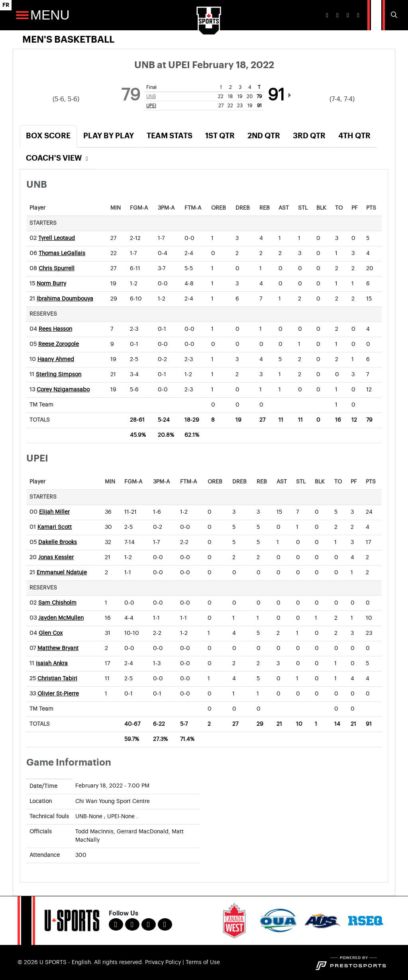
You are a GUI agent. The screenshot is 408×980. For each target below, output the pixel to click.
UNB (151, 96)
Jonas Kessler (56, 558)
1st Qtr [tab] (220, 136)
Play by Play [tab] (109, 136)
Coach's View (58, 158)
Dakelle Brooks (58, 542)
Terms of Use (203, 962)
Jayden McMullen (61, 618)
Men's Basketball (68, 39)
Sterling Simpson (59, 375)
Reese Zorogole (59, 344)
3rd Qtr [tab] (309, 136)
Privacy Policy (163, 962)
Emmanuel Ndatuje (62, 573)
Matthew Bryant (58, 648)
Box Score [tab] (48, 136)
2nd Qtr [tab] (264, 136)
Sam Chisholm (57, 603)
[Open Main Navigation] (22, 15)
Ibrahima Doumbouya (65, 299)
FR (6, 5)
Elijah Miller (54, 512)
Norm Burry (51, 284)
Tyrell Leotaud (57, 238)
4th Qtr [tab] (354, 136)
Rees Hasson (55, 329)
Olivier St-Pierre (58, 694)
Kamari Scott (55, 527)
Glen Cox (51, 633)
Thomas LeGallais (62, 253)
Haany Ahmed (56, 359)
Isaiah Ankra (52, 664)
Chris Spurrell (57, 269)
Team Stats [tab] (170, 136)
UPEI (151, 106)
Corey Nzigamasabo (63, 390)
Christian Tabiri (57, 679)
